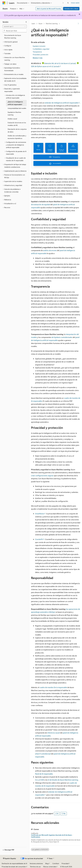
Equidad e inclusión (39, 46)
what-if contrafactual (43, 754)
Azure (40, 23)
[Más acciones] (78, 24)
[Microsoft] (4, 3)
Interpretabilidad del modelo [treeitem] (17, 108)
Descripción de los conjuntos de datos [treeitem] (17, 130)
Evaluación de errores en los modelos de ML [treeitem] (17, 124)
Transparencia (37, 52)
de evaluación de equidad (41, 204)
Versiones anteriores (36, 863)
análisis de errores (50, 250)
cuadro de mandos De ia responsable (53, 687)
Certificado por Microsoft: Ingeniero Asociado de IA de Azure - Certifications (52, 836)
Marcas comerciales (50, 867)
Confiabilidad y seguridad (41, 49)
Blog (47, 863)
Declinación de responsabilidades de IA (14, 863)
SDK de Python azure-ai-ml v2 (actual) (45, 66)
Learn (33, 23)
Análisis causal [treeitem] (12, 119)
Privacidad (65, 863)
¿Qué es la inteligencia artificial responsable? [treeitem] (15, 103)
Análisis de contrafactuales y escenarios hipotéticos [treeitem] (17, 137)
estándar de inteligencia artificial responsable (61, 103)
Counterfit (39, 539)
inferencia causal (53, 733)
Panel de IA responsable (44, 774)
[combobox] (15, 26)
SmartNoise (40, 514)
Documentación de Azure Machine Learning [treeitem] (13, 37)
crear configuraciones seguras (42, 475)
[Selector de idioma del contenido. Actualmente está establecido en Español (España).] (9, 858)
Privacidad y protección (40, 55)
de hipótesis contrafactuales (62, 337)
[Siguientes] (63, 3)
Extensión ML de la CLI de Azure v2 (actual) (60, 63)
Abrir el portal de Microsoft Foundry (49, 9)
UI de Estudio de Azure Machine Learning (63, 780)
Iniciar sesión (75, 3)
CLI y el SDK (40, 780)
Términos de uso (35, 867)
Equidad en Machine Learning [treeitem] (14, 114)
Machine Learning (52, 23)
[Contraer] (26, 22)
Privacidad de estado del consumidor (14, 867)
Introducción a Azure (71, 9)
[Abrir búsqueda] (68, 3)
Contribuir (56, 863)
